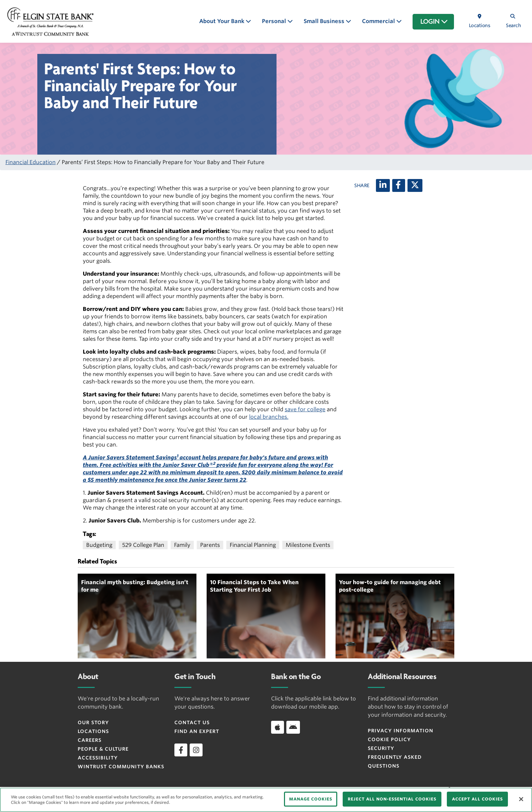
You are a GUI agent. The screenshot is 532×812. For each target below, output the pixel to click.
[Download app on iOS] (278, 727)
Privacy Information (401, 731)
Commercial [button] (379, 21)
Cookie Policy (389, 739)
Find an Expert (197, 731)
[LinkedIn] (383, 185)
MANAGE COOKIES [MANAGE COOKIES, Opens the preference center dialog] (311, 799)
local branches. (269, 417)
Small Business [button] (325, 21)
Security (381, 748)
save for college (305, 409)
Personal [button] (275, 21)
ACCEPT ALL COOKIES (477, 799)
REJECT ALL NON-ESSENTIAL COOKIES (392, 799)
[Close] (521, 799)
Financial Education (31, 162)
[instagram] (196, 750)
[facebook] (181, 750)
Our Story (93, 722)
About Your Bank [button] (222, 21)
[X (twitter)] (415, 185)
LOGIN (434, 22)
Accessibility (98, 758)
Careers (90, 740)
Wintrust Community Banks (121, 767)
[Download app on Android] (293, 727)
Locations (93, 731)
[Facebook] (399, 185)
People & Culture (103, 749)
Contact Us (192, 722)
